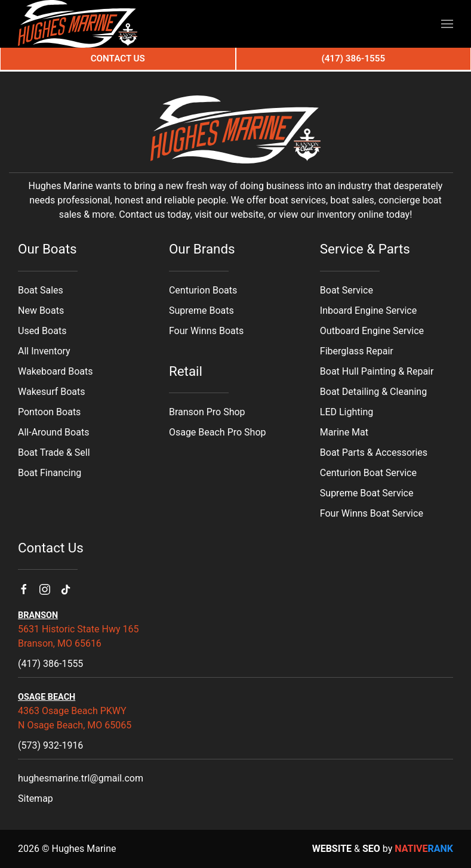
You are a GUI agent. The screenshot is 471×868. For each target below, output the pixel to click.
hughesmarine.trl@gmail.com (81, 778)
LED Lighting (347, 412)
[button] (447, 24)
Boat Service (347, 290)
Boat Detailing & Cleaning (373, 392)
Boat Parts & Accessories (374, 452)
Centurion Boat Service (368, 473)
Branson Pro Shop (207, 412)
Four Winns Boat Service (372, 513)
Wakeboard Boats (55, 371)
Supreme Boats (201, 311)
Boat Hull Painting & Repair (377, 371)
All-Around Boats (53, 432)
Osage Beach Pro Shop (218, 432)
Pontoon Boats (49, 412)
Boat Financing (50, 473)
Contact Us (118, 58)
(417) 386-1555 (50, 664)
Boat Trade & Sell (54, 452)
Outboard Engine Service (372, 331)
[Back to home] (78, 24)
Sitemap (36, 799)
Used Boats (42, 331)
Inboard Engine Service (368, 311)
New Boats (41, 311)
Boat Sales (41, 290)
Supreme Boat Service (367, 493)
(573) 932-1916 (50, 745)
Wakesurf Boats (52, 392)
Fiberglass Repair (357, 351)
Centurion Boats (203, 290)
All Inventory (44, 351)
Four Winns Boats (206, 331)
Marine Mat (344, 432)
